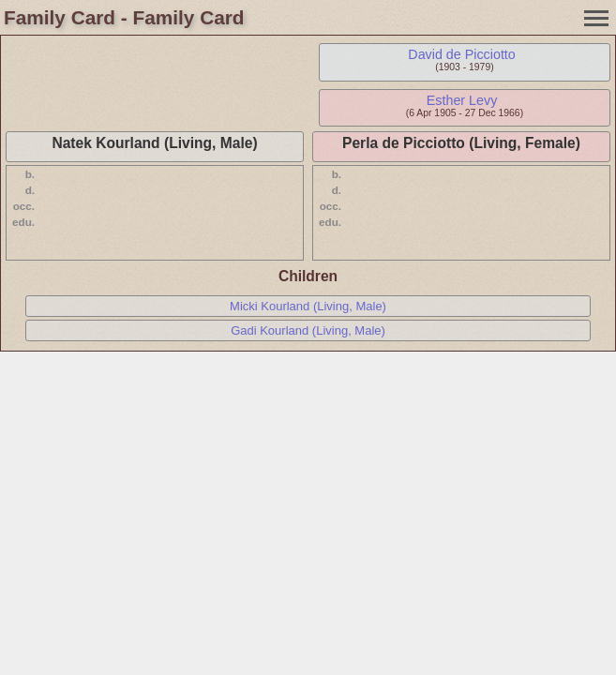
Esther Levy (462, 100)
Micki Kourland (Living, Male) (308, 306)
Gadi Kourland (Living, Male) (308, 330)
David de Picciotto (461, 54)
